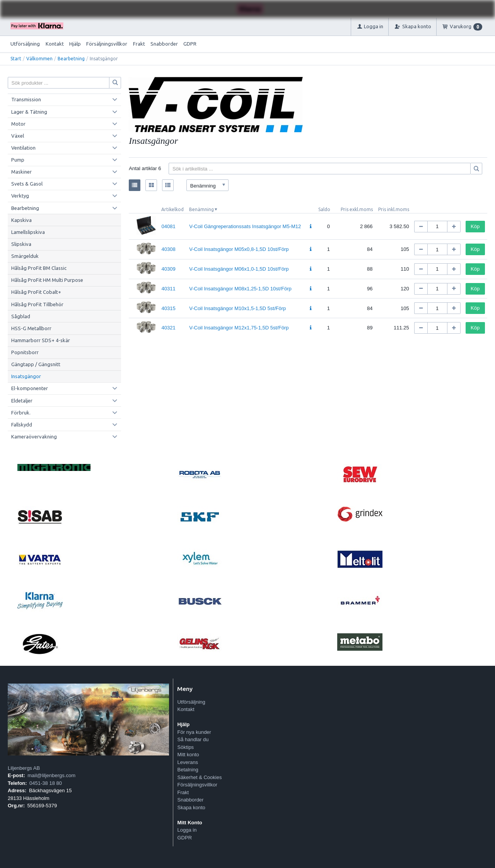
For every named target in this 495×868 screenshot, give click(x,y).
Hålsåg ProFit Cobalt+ (36, 292)
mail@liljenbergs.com (51, 775)
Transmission (26, 99)
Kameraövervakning (34, 437)
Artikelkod (172, 209)
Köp (475, 226)
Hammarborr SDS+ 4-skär (41, 340)
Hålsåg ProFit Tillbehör (37, 304)
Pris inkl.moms (394, 209)
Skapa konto (191, 807)
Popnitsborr (25, 352)
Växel (18, 136)
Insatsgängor (26, 376)
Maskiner (21, 172)
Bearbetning (71, 59)
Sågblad (21, 316)
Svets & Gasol (27, 184)
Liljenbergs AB (24, 768)
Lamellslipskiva (28, 232)
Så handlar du (193, 739)
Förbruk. (21, 413)
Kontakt (55, 44)
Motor (18, 124)
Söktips (185, 747)
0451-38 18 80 (46, 783)
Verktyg (20, 196)
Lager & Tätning (29, 112)
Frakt (139, 44)
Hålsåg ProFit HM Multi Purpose (47, 280)
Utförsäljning (25, 44)
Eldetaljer (22, 401)
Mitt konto (188, 755)
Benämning (201, 209)
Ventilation (23, 148)
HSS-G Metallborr (31, 328)
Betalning (188, 770)
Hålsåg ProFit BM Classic (39, 268)
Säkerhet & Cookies (199, 777)
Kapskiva (21, 220)
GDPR (190, 44)
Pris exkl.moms (357, 209)
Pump (18, 160)
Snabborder (164, 44)
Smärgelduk (25, 256)
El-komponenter (30, 388)
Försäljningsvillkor (107, 44)
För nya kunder (194, 732)
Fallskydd (22, 425)
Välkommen (39, 59)
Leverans (187, 762)
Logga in (187, 830)
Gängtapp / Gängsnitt (36, 364)
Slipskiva (21, 244)
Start (16, 59)
